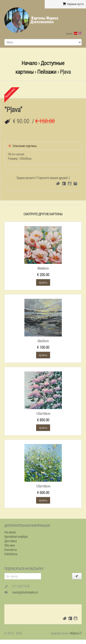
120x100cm (43, 413)
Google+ (75, 184)
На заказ (10, 532)
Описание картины (22, 146)
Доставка (11, 541)
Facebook (64, 184)
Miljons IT (76, 633)
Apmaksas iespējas (16, 536)
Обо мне (10, 545)
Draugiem (70, 184)
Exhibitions (11, 554)
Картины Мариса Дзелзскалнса (44, 20)
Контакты (11, 549)
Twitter (58, 183)
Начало (29, 63)
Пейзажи (47, 72)
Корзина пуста (73, 4)
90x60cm (43, 268)
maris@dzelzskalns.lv (25, 592)
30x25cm (43, 341)
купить (43, 282)
